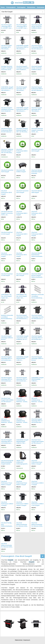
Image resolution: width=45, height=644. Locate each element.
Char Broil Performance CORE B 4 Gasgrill (7, 504)
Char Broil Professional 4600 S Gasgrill (22, 213)
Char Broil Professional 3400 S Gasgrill (22, 234)
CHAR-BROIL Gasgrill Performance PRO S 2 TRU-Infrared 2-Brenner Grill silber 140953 (22, 49)
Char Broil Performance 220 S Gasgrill (6, 255)
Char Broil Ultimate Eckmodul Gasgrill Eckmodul (37, 172)
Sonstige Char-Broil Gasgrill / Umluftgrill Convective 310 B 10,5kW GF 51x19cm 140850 (7, 70)
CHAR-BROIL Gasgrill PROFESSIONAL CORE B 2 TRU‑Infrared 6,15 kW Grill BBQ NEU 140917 (22, 360)
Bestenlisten (31, 7)
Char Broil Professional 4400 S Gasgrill (37, 234)
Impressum (27, 640)
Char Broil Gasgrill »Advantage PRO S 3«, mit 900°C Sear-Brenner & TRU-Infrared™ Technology (7, 28)
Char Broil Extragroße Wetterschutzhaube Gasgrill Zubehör (7, 462)
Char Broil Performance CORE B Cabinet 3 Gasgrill (22, 504)
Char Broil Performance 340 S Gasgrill (37, 213)
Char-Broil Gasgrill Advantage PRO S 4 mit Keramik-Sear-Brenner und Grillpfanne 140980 (37, 339)
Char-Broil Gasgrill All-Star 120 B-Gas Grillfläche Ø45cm (37, 26)
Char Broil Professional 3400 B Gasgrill (22, 151)
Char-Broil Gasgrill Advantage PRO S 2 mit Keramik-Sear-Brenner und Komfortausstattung (22, 381)
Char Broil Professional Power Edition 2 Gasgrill (37, 462)
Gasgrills (11, 560)
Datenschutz (19, 640)
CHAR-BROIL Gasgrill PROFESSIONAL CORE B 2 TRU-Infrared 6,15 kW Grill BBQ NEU (22, 443)
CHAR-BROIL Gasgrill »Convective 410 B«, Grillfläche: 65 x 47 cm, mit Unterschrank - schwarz (22, 339)
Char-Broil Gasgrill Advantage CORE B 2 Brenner (7, 338)
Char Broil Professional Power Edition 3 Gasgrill (22, 483)
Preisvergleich (11, 7)
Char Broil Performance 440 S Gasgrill (22, 255)
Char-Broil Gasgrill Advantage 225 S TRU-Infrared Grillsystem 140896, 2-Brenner (7, 49)
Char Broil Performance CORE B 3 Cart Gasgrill (37, 504)
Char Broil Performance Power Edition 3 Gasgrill (7, 483)
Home (3, 7)
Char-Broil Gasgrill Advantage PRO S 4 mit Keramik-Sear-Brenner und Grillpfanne (7, 381)
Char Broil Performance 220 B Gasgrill (6, 192)
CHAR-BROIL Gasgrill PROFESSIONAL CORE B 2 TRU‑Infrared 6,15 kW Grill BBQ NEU (37, 381)
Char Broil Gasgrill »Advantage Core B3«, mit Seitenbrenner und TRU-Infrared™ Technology (23, 319)
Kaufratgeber (21, 7)
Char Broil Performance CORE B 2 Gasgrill (37, 483)
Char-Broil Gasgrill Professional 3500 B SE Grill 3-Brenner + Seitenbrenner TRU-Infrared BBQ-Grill (37, 90)
